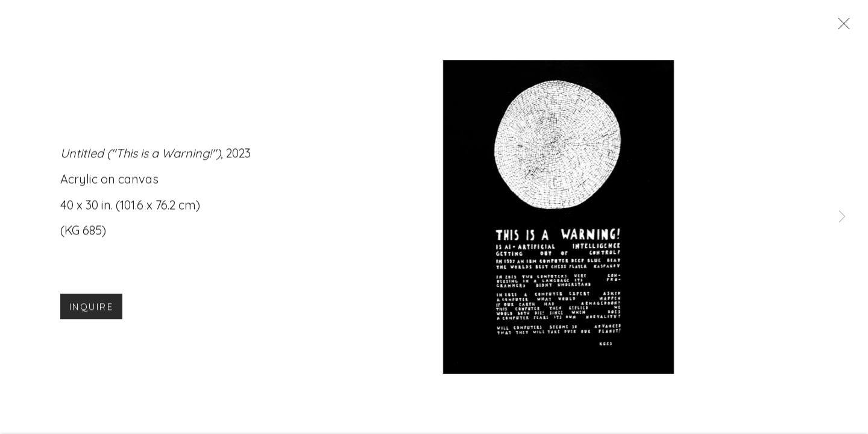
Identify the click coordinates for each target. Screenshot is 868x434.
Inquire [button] (91, 310)
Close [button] (841, 27)
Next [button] (842, 217)
